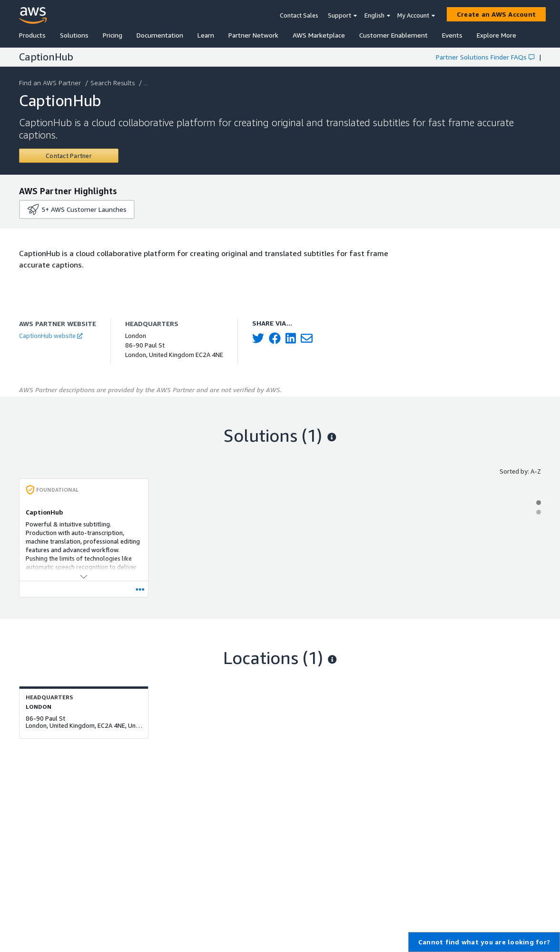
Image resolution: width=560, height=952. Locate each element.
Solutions (74, 35)
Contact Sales (299, 15)
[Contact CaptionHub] (69, 156)
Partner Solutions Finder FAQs (485, 57)
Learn (206, 35)
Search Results (113, 83)
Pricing (113, 35)
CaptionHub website (51, 336)
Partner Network (253, 35)
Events (452, 35)
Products (32, 35)
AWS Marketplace (319, 35)
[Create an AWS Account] (496, 14)
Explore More (496, 35)
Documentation (160, 35)
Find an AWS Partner (51, 83)
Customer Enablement (393, 35)
